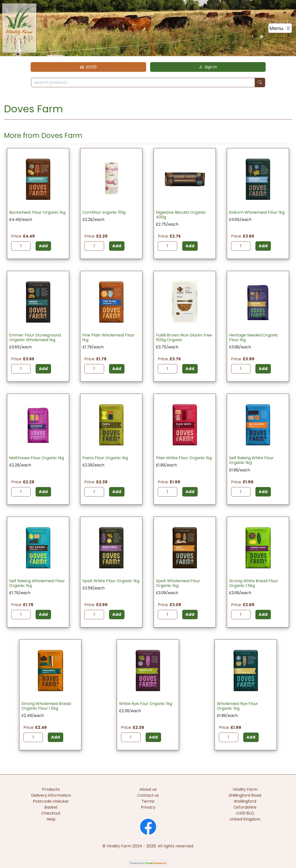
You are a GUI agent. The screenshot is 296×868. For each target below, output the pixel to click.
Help (51, 819)
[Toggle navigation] (280, 28)
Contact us (148, 795)
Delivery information (51, 795)
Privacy (148, 807)
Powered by (148, 863)
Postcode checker (51, 801)
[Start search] (260, 83)
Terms (148, 801)
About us (148, 789)
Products (51, 789)
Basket (51, 807)
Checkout (51, 813)
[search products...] (143, 83)
